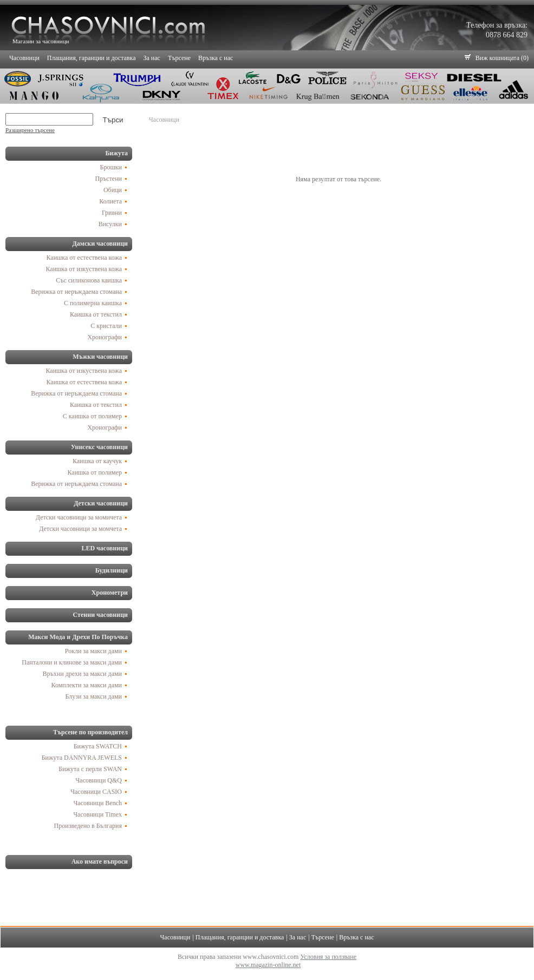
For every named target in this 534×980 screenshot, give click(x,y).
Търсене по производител (90, 732)
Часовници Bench (98, 803)
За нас (152, 58)
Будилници (112, 570)
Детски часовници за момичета (79, 517)
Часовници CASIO (96, 792)
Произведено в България (88, 826)
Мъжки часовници (100, 357)
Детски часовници (101, 503)
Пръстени (108, 179)
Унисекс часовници (99, 447)
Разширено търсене (30, 130)
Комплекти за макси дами (87, 685)
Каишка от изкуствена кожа (84, 269)
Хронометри (110, 593)
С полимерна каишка (93, 303)
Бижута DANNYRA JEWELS (82, 758)
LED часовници (105, 548)
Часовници (24, 58)
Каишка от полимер (95, 472)
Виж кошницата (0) (502, 58)
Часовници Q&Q (99, 780)
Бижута (116, 153)
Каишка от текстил (96, 314)
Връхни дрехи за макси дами (82, 674)
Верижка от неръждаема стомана (76, 292)
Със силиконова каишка (89, 280)
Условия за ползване (328, 957)
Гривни (112, 213)
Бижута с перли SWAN (90, 769)
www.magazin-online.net (268, 965)
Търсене (179, 58)
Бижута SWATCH (98, 746)
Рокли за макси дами (93, 651)
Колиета (110, 201)
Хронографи (105, 337)
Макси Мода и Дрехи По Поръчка (78, 637)
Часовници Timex (97, 814)
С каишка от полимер (92, 416)
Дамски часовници (100, 244)
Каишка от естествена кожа (84, 258)
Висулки (110, 224)
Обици (113, 190)
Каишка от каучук (97, 461)
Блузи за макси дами (93, 696)
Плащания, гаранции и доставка (92, 58)
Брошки (111, 167)
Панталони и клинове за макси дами (72, 662)
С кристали (106, 326)
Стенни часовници (100, 615)
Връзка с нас (216, 58)
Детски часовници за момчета (80, 529)
